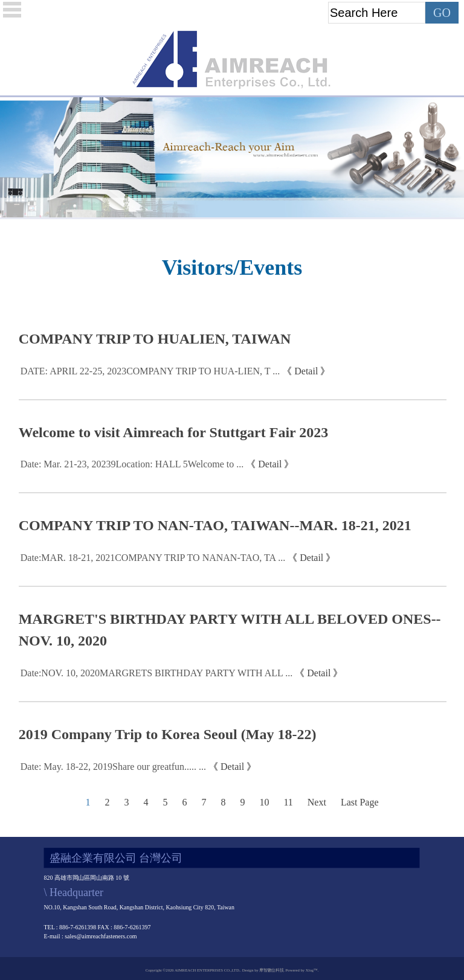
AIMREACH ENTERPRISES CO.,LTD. (207, 970)
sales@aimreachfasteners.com (101, 936)
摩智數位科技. (272, 970)
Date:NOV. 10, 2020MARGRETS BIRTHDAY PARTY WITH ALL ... (157, 673)
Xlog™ (312, 970)
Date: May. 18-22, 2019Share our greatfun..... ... (113, 767)
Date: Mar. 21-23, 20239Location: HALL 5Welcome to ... (132, 464)
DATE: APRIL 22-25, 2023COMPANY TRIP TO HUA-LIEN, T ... (150, 371)
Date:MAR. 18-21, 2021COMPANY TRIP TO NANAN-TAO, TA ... (153, 558)
